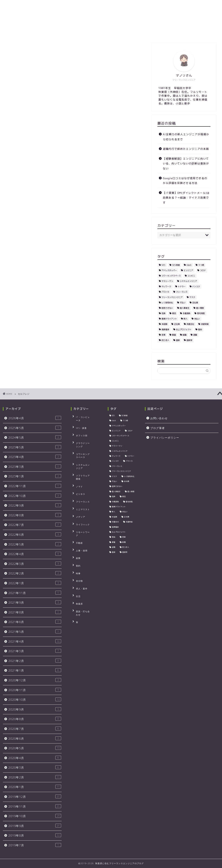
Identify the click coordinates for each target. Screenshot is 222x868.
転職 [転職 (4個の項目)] (185, 335)
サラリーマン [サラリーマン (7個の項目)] (167, 281)
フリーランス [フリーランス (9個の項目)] (182, 292)
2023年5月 (35, 447)
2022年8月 (35, 515)
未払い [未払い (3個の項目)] (197, 319)
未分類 (77, 529)
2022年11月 (35, 486)
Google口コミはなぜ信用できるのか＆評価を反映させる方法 (185, 181)
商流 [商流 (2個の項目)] (174, 313)
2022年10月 (35, 496)
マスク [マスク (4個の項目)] (192, 297)
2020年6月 (35, 738)
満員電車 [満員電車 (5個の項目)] (165, 329)
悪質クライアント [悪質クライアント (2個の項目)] (169, 319)
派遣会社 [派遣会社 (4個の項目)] (190, 324)
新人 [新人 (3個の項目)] (185, 319)
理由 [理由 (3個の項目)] (200, 329)
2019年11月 (35, 806)
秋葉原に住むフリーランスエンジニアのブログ (111, 14)
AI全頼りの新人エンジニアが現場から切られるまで (186, 137)
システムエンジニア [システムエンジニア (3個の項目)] (188, 281)
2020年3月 (35, 767)
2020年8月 (35, 719)
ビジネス (78, 464)
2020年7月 (35, 729)
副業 (76, 511)
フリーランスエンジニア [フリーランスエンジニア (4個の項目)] (172, 297)
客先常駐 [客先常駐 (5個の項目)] (201, 313)
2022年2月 (35, 573)
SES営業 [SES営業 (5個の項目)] (176, 265)
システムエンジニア (84, 446)
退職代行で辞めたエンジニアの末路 (186, 149)
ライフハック (81, 487)
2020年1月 (35, 787)
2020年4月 (35, 758)
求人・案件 (80, 535)
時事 (76, 523)
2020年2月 (35, 777)
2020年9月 (35, 709)
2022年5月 (35, 544)
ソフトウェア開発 (83, 452)
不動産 (77, 499)
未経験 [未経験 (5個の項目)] (164, 324)
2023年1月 (35, 476)
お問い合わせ (104, 33)
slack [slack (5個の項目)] (189, 265)
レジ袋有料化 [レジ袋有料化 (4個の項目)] (167, 303)
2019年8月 (35, 835)
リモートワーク (82, 493)
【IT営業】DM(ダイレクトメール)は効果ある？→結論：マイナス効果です (186, 198)
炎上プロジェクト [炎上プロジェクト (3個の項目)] (184, 329)
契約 (76, 517)
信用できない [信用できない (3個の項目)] (167, 308)
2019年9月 (35, 826)
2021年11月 (35, 593)
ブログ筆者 (78, 33)
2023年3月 (35, 467)
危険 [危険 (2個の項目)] (163, 313)
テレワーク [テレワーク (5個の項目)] (166, 286)
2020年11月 (35, 690)
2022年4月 (35, 554)
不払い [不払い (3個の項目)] (183, 303)
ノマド (77, 458)
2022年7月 (35, 525)
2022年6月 (35, 535)
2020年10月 (35, 700)
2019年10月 (35, 816)
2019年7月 (35, 845)
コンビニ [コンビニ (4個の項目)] (191, 276)
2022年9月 (35, 505)
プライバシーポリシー (136, 33)
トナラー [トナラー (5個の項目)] (182, 286)
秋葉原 (77, 546)
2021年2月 (35, 661)
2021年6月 (35, 622)
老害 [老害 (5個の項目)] (163, 335)
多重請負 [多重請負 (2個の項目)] (186, 313)
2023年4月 (35, 457)
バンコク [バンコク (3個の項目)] (196, 286)
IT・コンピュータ (83, 416)
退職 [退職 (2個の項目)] (195, 335)
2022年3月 (35, 564)
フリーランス (81, 469)
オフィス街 (80, 428)
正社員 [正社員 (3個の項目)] (177, 324)
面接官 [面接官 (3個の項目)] (189, 340)
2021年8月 (35, 612)
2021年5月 (35, 632)
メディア (78, 481)
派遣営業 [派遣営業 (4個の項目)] (205, 324)
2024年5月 (35, 437)
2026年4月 (35, 418)
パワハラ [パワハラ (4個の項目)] (165, 292)
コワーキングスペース (85, 440)
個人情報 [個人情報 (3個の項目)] (200, 308)
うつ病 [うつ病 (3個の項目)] (201, 265)
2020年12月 (35, 680)
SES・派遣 (79, 422)
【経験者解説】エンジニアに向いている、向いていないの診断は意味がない (186, 163)
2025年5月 (35, 428)
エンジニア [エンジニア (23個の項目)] (188, 270)
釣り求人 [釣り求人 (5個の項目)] (165, 340)
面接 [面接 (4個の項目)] (178, 340)
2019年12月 (35, 797)
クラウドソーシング (84, 434)
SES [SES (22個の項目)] (163, 265)
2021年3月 (35, 651)
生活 (76, 540)
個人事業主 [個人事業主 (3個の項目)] (185, 308)
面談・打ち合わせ (83, 552)
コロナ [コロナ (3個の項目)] (203, 270)
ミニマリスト (81, 475)
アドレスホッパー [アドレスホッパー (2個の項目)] (169, 270)
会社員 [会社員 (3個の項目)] (195, 303)
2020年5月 (35, 748)
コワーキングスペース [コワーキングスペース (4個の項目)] (171, 276)
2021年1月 (35, 670)
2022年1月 (35, 583)
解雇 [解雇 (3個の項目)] (174, 335)
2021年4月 (35, 641)
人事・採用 (80, 505)
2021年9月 (35, 602)
